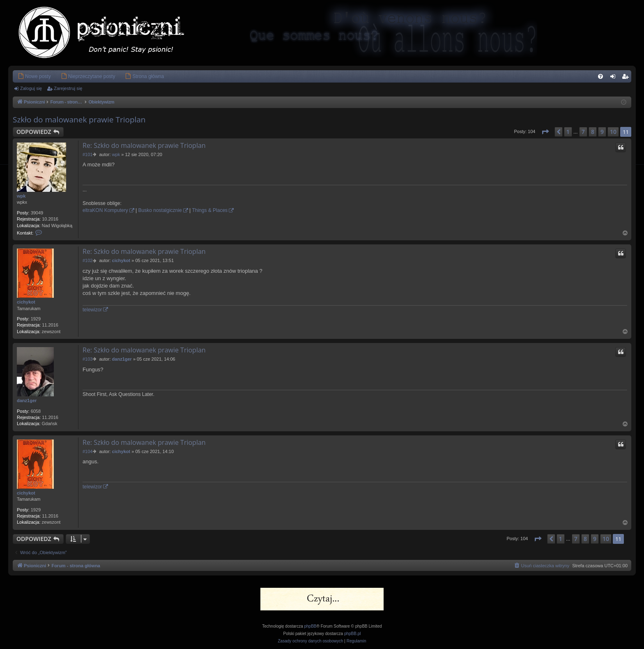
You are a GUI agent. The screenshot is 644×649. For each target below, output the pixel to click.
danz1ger (27, 400)
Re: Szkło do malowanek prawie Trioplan (144, 145)
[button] (545, 132)
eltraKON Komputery (105, 210)
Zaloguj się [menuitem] (615, 78)
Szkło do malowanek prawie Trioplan (79, 120)
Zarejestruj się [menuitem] (627, 78)
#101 (87, 154)
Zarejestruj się (68, 88)
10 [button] (613, 132)
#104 (87, 451)
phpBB (310, 626)
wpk (21, 196)
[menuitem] (34, 76)
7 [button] (583, 132)
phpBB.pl (353, 634)
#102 (87, 260)
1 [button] (568, 132)
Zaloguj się (31, 88)
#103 (87, 359)
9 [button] (602, 132)
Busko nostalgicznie (160, 210)
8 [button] (593, 132)
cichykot (26, 302)
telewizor (92, 310)
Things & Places (210, 210)
